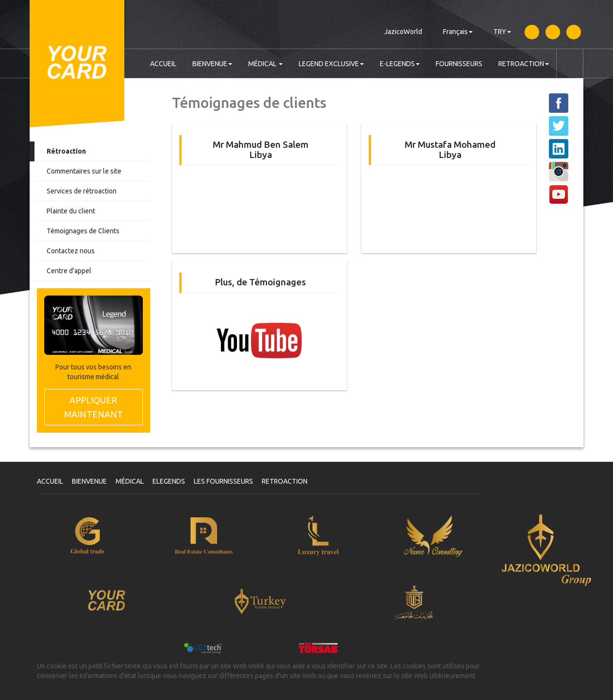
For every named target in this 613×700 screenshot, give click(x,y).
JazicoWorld (403, 32)
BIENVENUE (212, 64)
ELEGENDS (169, 481)
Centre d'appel (69, 271)
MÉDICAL (265, 64)
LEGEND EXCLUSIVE (331, 64)
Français (458, 32)
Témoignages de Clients (83, 231)
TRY (502, 32)
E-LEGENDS (400, 64)
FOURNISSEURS (459, 64)
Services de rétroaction (82, 191)
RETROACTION (524, 64)
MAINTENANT (94, 407)
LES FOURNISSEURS (223, 481)
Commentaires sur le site (84, 171)
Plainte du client (71, 211)
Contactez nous (71, 251)
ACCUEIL (163, 64)
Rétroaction (66, 151)
